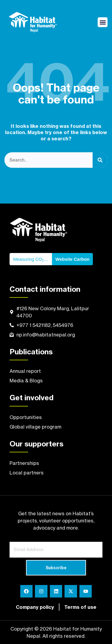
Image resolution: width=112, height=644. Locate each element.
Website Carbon (73, 259)
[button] (103, 22)
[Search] (100, 160)
